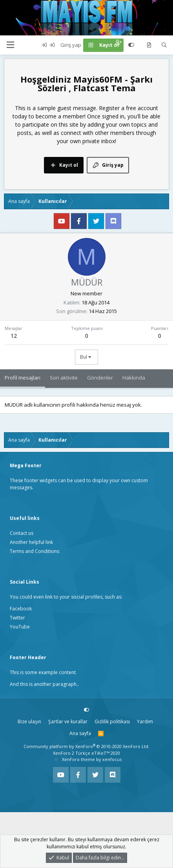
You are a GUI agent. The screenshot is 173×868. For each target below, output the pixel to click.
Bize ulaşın (29, 721)
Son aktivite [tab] (64, 378)
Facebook (21, 609)
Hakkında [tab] (134, 378)
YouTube (20, 627)
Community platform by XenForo (86, 746)
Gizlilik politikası (112, 721)
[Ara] (164, 45)
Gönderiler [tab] (100, 378)
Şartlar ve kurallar (68, 721)
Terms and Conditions (35, 551)
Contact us (22, 533)
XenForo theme (78, 759)
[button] (10, 45)
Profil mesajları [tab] (23, 378)
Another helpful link (31, 542)
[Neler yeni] (149, 45)
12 (14, 336)
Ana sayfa (80, 733)
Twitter (17, 618)
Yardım (145, 721)
